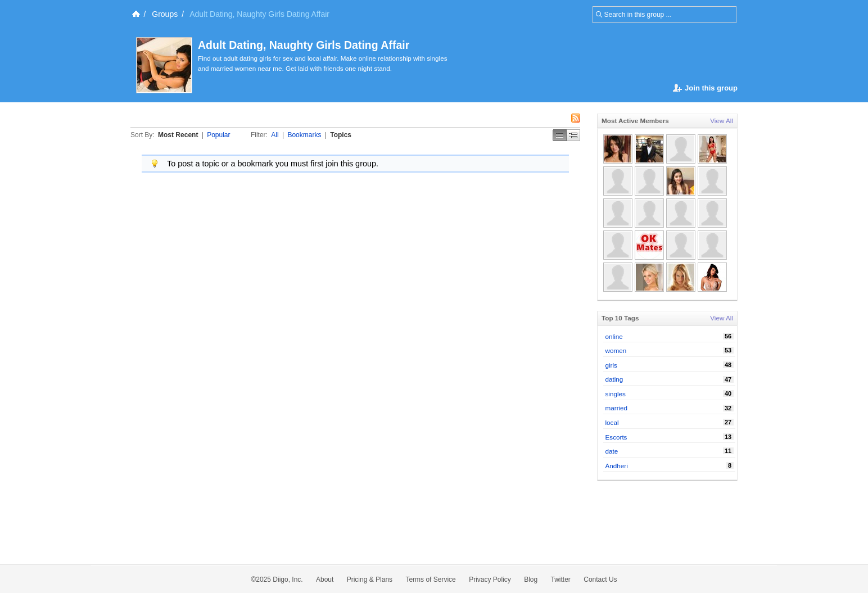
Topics (341, 135)
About (325, 580)
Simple (560, 135)
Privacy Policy (490, 580)
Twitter (561, 580)
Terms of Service (430, 580)
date (612, 451)
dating (614, 379)
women (616, 350)
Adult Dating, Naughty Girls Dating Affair (304, 45)
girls (611, 365)
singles (616, 394)
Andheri (617, 466)
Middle (573, 135)
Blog (531, 580)
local (612, 422)
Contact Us (600, 580)
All (275, 135)
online (614, 336)
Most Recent (178, 135)
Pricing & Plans (370, 580)
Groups (165, 14)
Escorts (616, 437)
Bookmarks (304, 135)
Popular (218, 135)
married (617, 408)
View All (722, 121)
